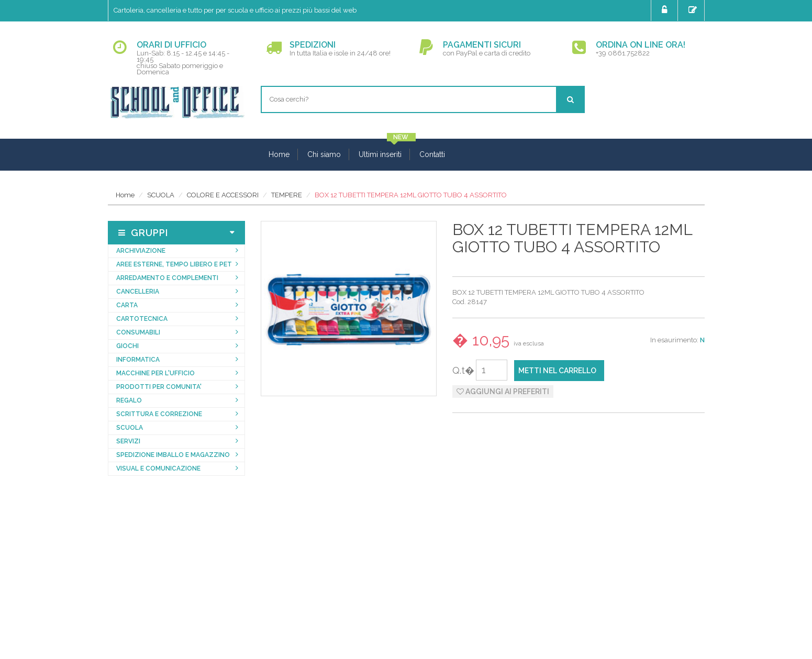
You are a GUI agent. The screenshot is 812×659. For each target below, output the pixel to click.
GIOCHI (127, 346)
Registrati (694, 10)
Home (279, 154)
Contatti (432, 154)
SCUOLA (161, 195)
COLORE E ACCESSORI (223, 195)
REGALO (129, 400)
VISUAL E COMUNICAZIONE (158, 468)
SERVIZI (128, 441)
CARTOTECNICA (142, 319)
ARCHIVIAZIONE (141, 251)
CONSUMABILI (138, 332)
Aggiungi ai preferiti (503, 392)
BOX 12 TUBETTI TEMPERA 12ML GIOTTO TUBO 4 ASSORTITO (411, 195)
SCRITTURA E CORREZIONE (159, 414)
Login (666, 10)
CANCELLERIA (138, 292)
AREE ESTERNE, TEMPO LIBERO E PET (174, 264)
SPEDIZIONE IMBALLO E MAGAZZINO (173, 455)
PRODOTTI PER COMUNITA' (159, 387)
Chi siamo (324, 154)
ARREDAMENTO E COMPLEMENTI (167, 278)
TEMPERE (287, 195)
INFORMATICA (138, 360)
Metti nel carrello (557, 371)
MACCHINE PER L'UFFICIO (155, 373)
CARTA (127, 305)
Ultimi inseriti (380, 154)
